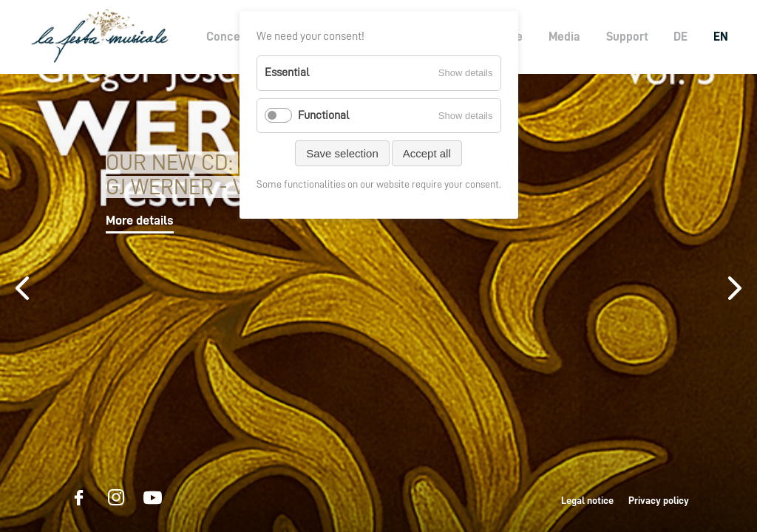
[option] (378, 303)
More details (140, 220)
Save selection (342, 153)
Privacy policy (659, 500)
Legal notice (587, 500)
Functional (323, 115)
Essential (287, 72)
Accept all (427, 153)
